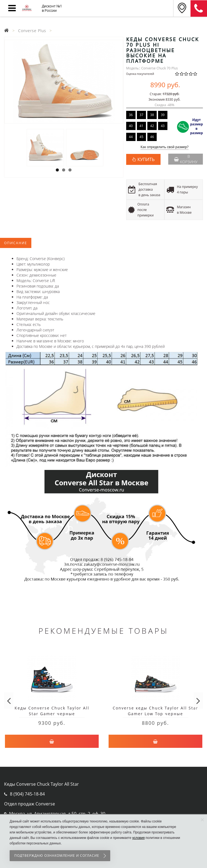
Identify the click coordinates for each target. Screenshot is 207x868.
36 (131, 115)
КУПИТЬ (146, 159)
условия (138, 838)
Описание (16, 243)
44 (131, 137)
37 (142, 115)
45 (142, 137)
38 (152, 115)
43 (163, 126)
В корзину (186, 159)
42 (152, 126)
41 (142, 126)
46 (152, 137)
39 (163, 115)
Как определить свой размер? (165, 147)
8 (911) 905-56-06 (199, 9)
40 (131, 126)
